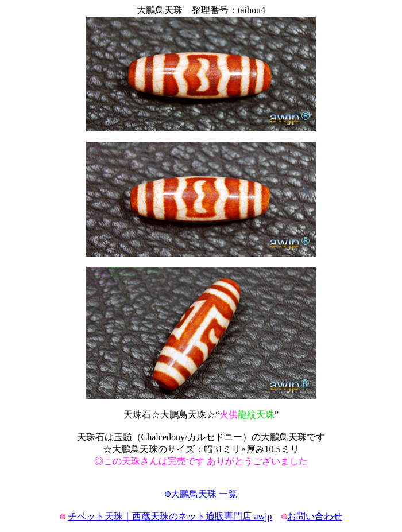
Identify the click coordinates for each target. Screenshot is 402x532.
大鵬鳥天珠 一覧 (204, 494)
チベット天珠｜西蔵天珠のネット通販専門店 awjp (170, 516)
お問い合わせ (315, 516)
